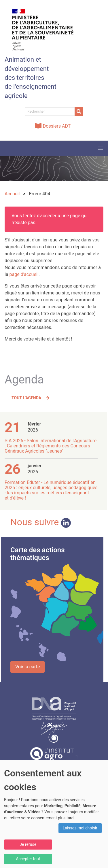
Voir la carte (28, 667)
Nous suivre (41, 522)
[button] (101, 148)
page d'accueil (24, 274)
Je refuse (28, 844)
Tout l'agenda (26, 398)
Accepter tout (28, 859)
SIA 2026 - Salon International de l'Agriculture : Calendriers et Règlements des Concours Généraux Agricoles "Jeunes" (51, 446)
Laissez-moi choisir (80, 828)
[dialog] (54, 814)
